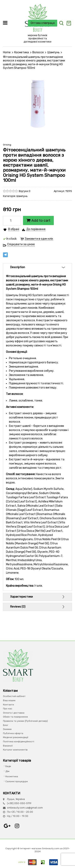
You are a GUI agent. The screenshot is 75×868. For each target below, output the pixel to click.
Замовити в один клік (39, 239)
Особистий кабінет (14, 696)
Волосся (38, 52)
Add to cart (38, 220)
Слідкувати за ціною (21, 244)
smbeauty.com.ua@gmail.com (25, 808)
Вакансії (8, 746)
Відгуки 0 (25, 191)
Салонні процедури (17, 781)
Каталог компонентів (15, 750)
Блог (6, 725)
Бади (8, 766)
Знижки (7, 729)
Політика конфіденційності (19, 741)
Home (7, 52)
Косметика (21, 52)
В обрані (14, 229)
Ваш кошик (9, 700)
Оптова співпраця (43, 23)
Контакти (8, 705)
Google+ (7, 826)
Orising (7, 145)
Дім (7, 771)
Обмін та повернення (15, 717)
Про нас (8, 709)
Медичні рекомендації (16, 737)
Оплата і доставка (14, 713)
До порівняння (36, 229)
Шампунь (53, 52)
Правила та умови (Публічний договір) (25, 721)
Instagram (17, 826)
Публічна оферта (13, 733)
